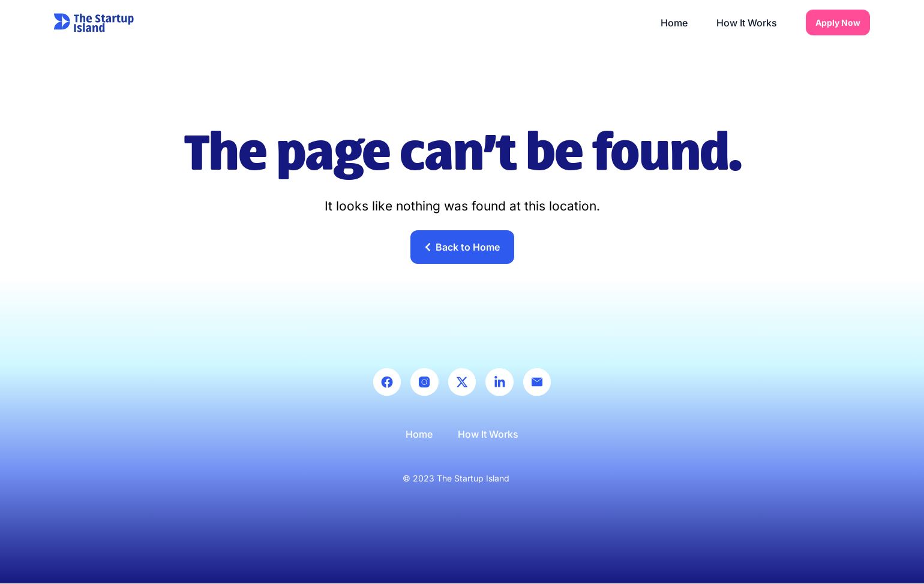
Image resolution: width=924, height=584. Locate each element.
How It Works (747, 23)
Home (674, 23)
